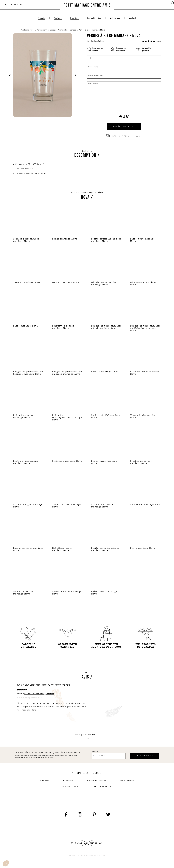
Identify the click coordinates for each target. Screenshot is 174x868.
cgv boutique (127, 782)
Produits (42, 18)
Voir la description (95, 41)
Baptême (75, 18)
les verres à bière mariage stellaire (39, 694)
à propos (45, 782)
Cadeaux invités (28, 30)
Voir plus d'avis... (87, 737)
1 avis (158, 42)
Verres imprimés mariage (46, 30)
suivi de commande (102, 788)
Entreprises (115, 18)
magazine (68, 782)
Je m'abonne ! (145, 757)
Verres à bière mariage (67, 30)
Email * (95, 753)
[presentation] (10, 75)
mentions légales (96, 782)
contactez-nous (70, 788)
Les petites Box (94, 18)
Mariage (58, 18)
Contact (132, 18)
